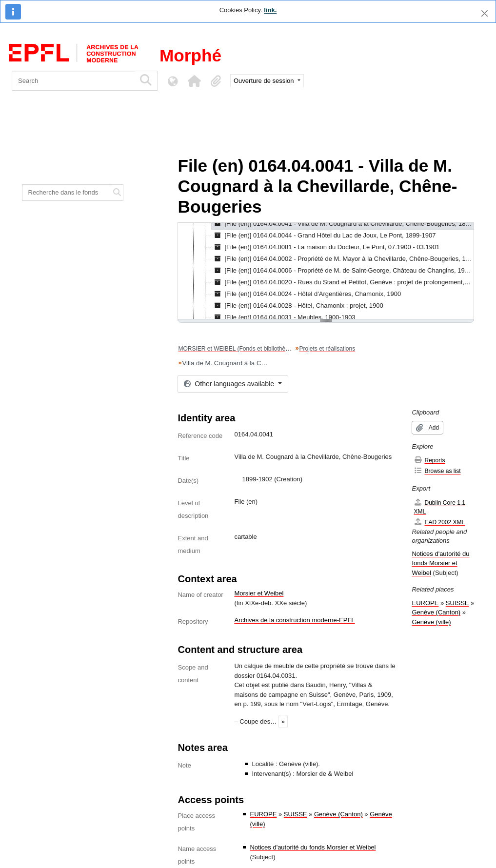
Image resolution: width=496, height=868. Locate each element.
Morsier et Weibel (259, 593)
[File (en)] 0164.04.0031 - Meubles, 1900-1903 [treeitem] (283, 317)
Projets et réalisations (327, 349)
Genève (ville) (431, 622)
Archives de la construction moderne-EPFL (294, 620)
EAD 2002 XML (439, 522)
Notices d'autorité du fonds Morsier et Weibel (313, 847)
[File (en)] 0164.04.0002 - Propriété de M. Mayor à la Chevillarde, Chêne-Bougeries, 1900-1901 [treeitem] (343, 259)
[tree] (326, 272)
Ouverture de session (265, 81)
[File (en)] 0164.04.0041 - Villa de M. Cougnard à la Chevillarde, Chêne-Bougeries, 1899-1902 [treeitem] (343, 224)
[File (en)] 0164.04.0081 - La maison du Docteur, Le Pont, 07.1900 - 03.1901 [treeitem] (326, 247)
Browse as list (437, 471)
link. (270, 10)
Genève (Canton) (338, 814)
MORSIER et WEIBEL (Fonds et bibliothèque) (238, 349)
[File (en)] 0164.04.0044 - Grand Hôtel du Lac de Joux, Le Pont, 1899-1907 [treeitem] (324, 236)
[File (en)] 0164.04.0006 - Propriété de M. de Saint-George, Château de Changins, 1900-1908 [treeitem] (343, 271)
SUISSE (296, 814)
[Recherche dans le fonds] (67, 193)
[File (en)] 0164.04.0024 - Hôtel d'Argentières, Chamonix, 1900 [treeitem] (306, 294)
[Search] (73, 81)
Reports (429, 460)
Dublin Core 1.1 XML (439, 507)
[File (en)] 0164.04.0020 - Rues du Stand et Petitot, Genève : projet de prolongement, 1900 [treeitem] (343, 282)
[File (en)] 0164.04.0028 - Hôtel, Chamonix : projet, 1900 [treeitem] (297, 306)
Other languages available (230, 384)
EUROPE (263, 814)
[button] (194, 81)
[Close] (485, 13)
